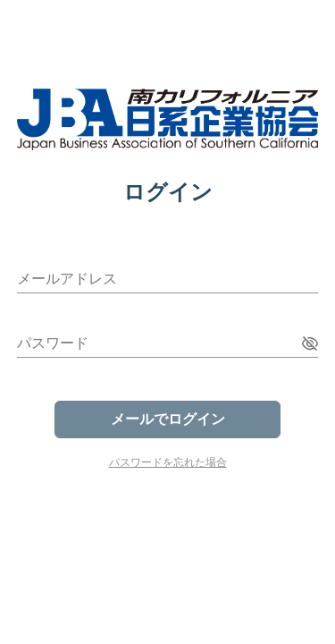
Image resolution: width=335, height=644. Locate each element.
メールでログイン (168, 419)
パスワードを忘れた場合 (168, 462)
